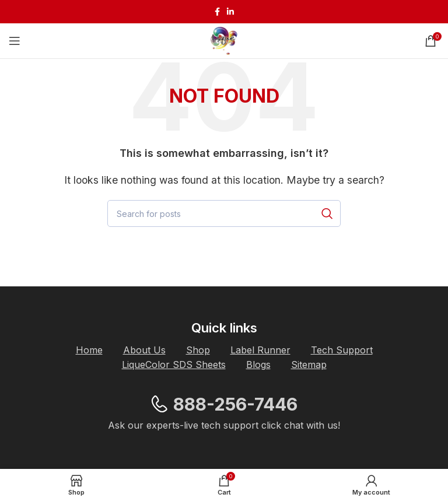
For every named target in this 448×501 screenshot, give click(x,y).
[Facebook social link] (217, 12)
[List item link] (89, 351)
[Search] (224, 213)
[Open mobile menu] (15, 41)
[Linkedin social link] (230, 12)
